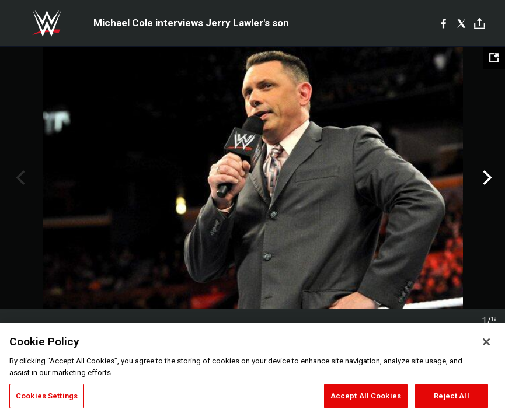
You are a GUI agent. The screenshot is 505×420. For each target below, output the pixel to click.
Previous (19, 178)
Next (486, 178)
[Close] (486, 342)
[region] (252, 372)
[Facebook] (443, 23)
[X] (462, 23)
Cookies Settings (47, 396)
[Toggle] (480, 24)
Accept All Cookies (366, 396)
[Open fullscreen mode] (494, 58)
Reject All (451, 396)
